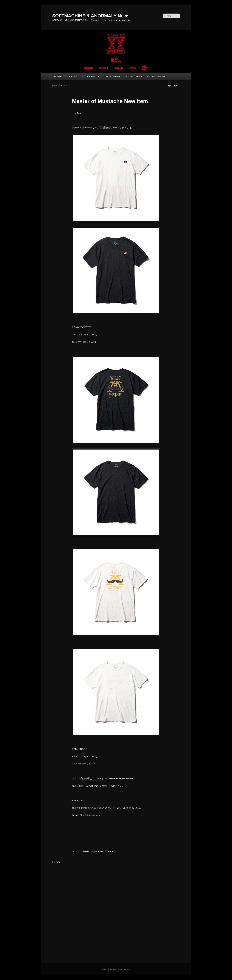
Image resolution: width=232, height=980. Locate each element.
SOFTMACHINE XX (90, 76)
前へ (169, 86)
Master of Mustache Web (121, 778)
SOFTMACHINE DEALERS (65, 76)
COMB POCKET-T (81, 327)
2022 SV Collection (112, 76)
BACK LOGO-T (80, 749)
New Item (86, 851)
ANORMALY (92, 786)
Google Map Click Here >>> (86, 815)
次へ (177, 86)
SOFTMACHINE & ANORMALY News (91, 16)
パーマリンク (109, 851)
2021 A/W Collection (156, 76)
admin (101, 851)
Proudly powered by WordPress (116, 969)
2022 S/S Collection (134, 76)
